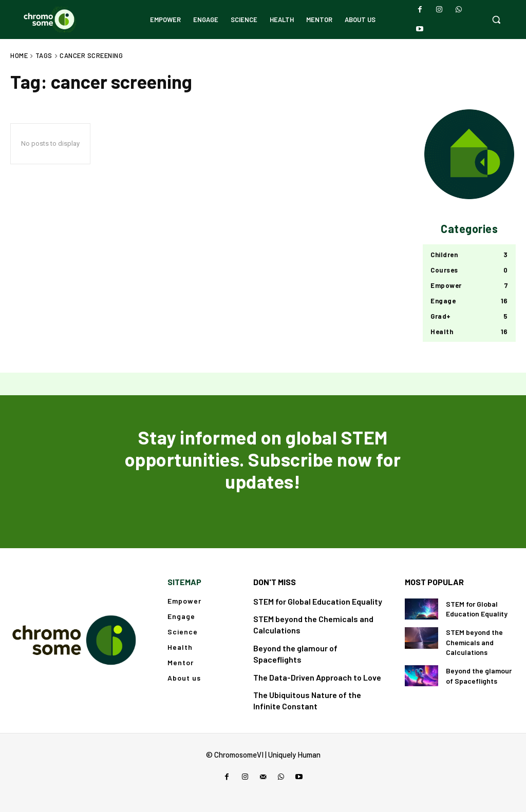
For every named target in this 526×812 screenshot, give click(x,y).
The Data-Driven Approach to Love (317, 677)
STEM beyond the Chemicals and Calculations (474, 642)
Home (19, 55)
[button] (496, 20)
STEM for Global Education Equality (318, 601)
